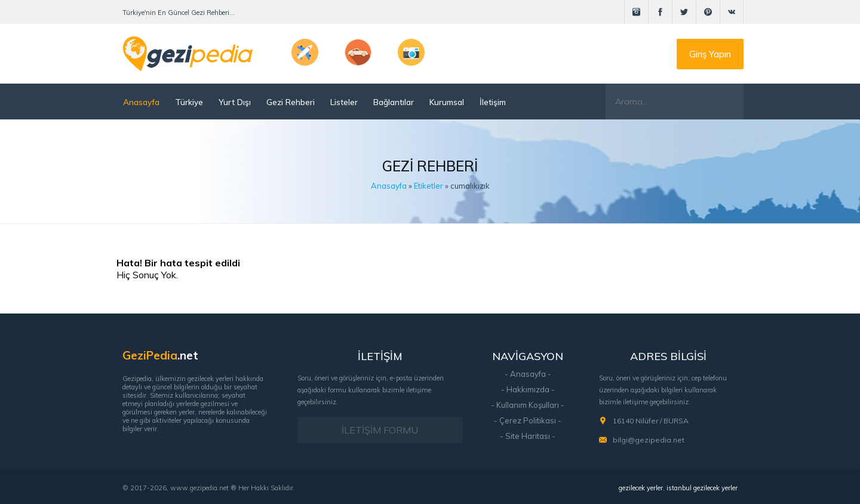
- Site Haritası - (528, 436)
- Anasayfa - (528, 374)
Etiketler (429, 186)
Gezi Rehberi (291, 102)
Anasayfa (141, 102)
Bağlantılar (394, 102)
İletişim (493, 102)
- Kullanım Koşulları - (528, 405)
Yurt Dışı (235, 102)
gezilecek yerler (641, 488)
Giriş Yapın (710, 54)
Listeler (344, 102)
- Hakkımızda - (528, 389)
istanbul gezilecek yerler (702, 488)
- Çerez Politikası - (528, 420)
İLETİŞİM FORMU (380, 430)
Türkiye (189, 102)
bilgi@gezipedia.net (649, 440)
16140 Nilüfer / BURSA (651, 421)
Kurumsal (447, 102)
